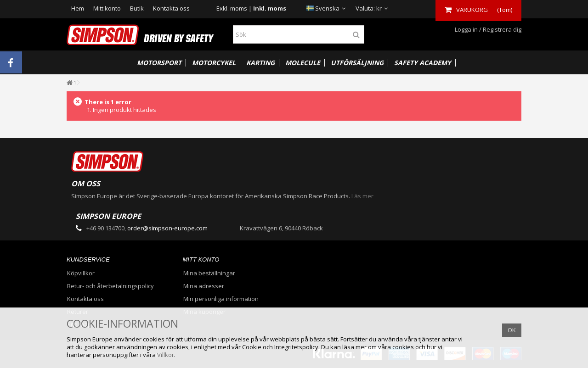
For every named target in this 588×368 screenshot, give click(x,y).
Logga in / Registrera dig (487, 29)
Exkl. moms (232, 8)
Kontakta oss (171, 8)
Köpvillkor (81, 273)
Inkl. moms (270, 8)
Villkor (166, 355)
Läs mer (362, 196)
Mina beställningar (209, 273)
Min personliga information (221, 299)
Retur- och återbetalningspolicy (110, 286)
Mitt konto (107, 8)
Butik (137, 8)
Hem (78, 8)
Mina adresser (204, 286)
